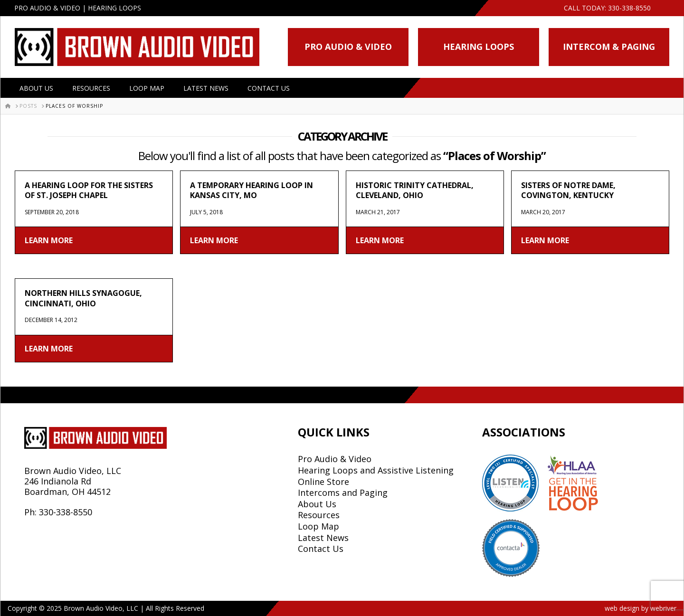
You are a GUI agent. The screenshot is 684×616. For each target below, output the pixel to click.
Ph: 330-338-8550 (58, 512)
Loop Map (147, 88)
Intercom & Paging (609, 47)
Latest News (206, 88)
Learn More (49, 240)
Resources (91, 88)
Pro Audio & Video (348, 47)
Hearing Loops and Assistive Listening (376, 470)
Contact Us (269, 88)
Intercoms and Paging (343, 493)
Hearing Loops (479, 47)
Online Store (323, 482)
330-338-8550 (629, 8)
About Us (36, 88)
